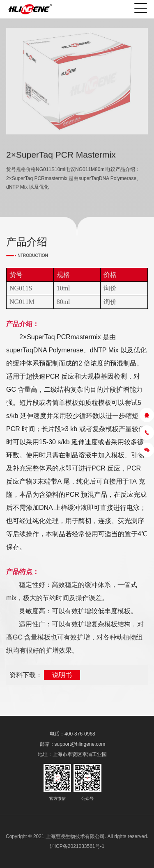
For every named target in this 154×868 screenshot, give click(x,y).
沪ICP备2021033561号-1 (77, 846)
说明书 (62, 675)
